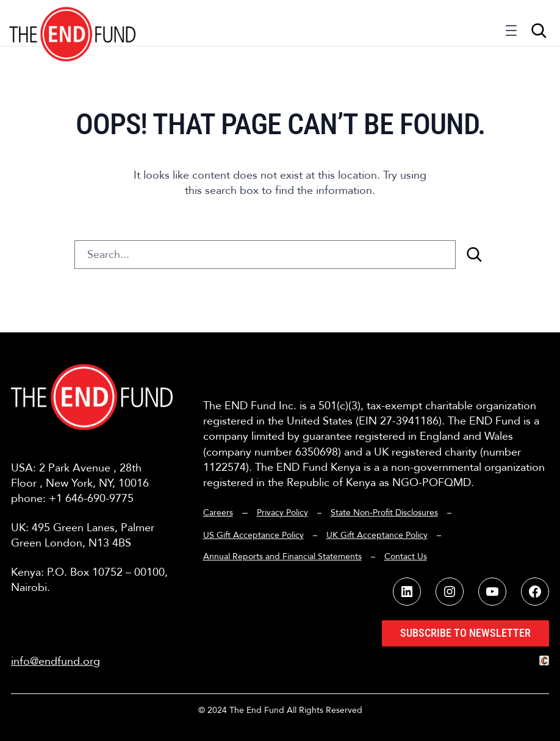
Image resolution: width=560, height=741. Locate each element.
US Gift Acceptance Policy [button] (253, 535)
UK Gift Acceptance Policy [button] (377, 535)
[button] (73, 23)
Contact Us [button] (406, 557)
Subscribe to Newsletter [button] (465, 633)
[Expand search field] (539, 30)
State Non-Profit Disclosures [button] (384, 513)
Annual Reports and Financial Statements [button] (282, 557)
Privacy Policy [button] (282, 513)
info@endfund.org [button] (56, 661)
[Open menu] (511, 34)
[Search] (474, 255)
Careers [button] (218, 513)
